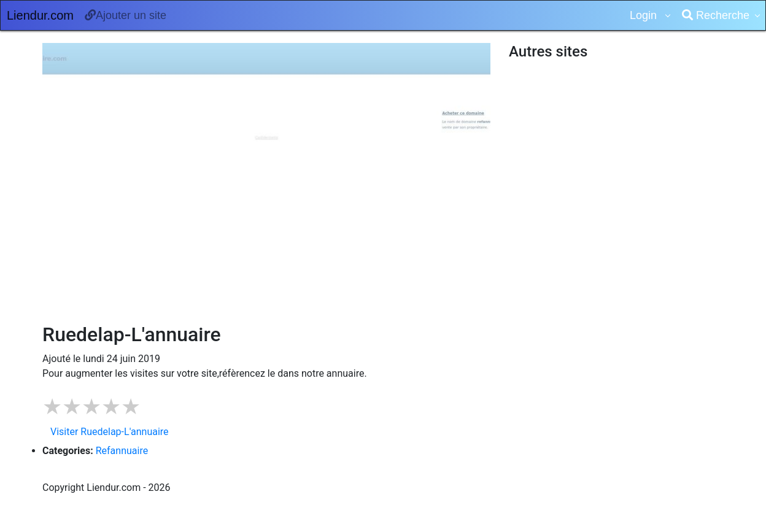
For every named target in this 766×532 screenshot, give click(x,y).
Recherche (716, 15)
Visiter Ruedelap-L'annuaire (110, 432)
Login (645, 15)
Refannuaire (122, 451)
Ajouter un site (126, 15)
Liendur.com (40, 15)
